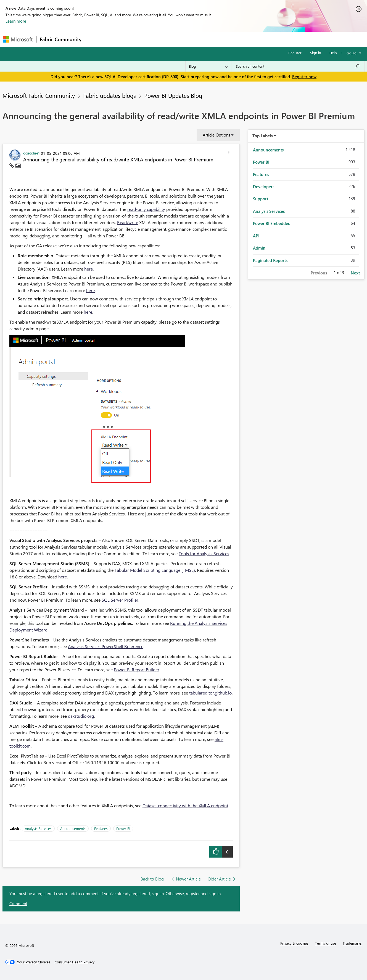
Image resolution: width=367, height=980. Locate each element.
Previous (319, 273)
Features (101, 828)
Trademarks (352, 943)
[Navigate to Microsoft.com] (18, 39)
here (89, 269)
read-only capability (146, 209)
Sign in (315, 53)
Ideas (141, 39)
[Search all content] (298, 66)
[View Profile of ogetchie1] (31, 153)
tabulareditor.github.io (210, 693)
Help (333, 53)
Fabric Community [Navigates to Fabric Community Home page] (61, 39)
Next (355, 273)
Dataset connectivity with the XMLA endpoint (185, 805)
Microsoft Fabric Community (39, 95)
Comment (18, 903)
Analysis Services (38, 828)
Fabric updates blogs (109, 95)
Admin (259, 248)
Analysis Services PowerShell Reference (106, 646)
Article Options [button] (216, 135)
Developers (264, 187)
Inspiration (118, 39)
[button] (229, 153)
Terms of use (326, 943)
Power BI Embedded (272, 223)
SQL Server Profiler (120, 600)
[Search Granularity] (208, 66)
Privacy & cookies (294, 943)
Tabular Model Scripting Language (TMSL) (155, 570)
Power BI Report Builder (137, 670)
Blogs (190, 39)
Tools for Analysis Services (204, 553)
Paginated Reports (270, 260)
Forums (94, 39)
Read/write (128, 222)
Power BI (123, 828)
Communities (166, 39)
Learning (212, 39)
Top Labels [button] (263, 136)
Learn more (16, 21)
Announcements (73, 828)
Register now (304, 77)
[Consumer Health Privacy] (75, 962)
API (256, 236)
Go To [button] (352, 53)
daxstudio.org (81, 716)
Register (295, 53)
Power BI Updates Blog (173, 95)
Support (235, 39)
